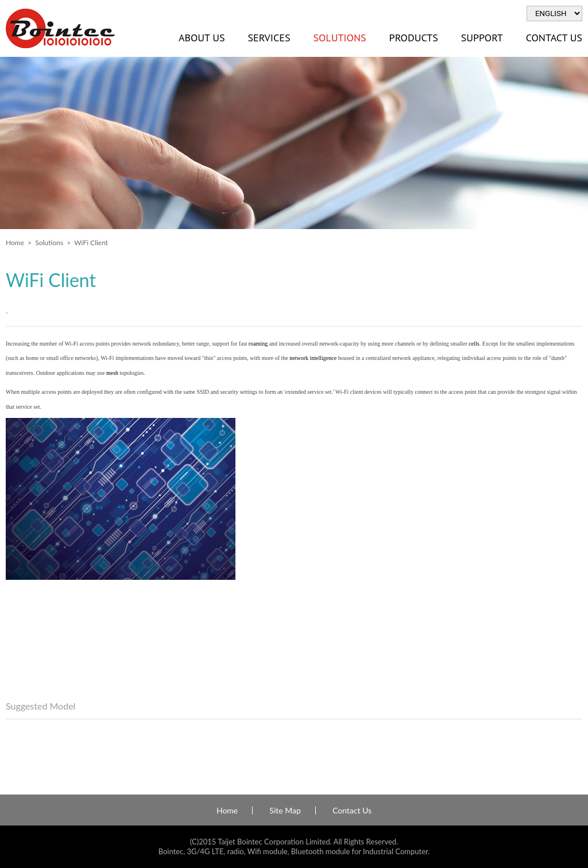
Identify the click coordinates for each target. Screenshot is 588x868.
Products (414, 38)
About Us (202, 38)
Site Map (285, 811)
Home (15, 243)
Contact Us (352, 811)
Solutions (339, 38)
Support (482, 38)
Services (269, 38)
